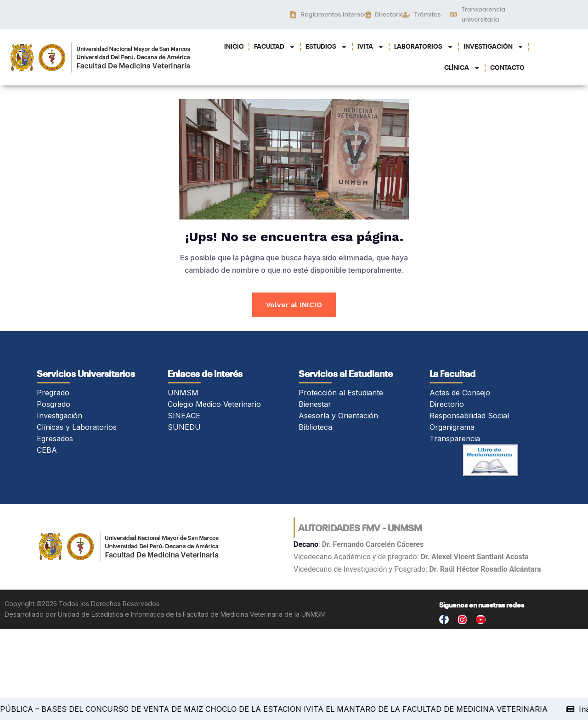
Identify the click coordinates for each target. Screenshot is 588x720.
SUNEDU (184, 428)
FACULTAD (275, 47)
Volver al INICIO (294, 305)
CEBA (47, 451)
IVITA (371, 47)
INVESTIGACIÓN (494, 47)
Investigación (59, 416)
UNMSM (183, 394)
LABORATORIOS (424, 47)
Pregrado (53, 394)
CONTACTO (507, 68)
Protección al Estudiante (341, 394)
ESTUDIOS (326, 47)
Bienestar (315, 405)
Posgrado (54, 405)
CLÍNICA (462, 68)
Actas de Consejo (460, 394)
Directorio (447, 405)
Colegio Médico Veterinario (214, 405)
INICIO (234, 47)
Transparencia (455, 439)
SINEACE (184, 416)
